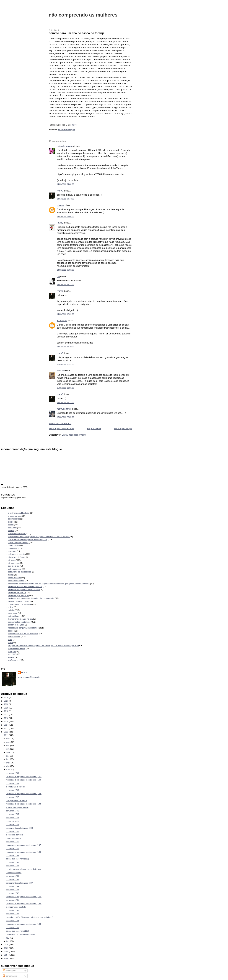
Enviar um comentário (60, 423)
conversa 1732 (12, 893)
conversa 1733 (12, 890)
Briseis (60, 371)
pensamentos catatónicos (19, 622)
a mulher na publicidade (19, 513)
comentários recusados (18, 542)
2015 (7, 721)
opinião (11, 610)
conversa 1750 (12, 773)
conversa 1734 (12, 886)
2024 (7, 697)
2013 (7, 728)
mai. (9, 763)
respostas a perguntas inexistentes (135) (24, 897)
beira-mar (12, 528)
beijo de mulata (65, 146)
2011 (7, 735)
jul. (8, 756)
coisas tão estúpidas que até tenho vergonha (28, 539)
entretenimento (15, 569)
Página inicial (94, 428)
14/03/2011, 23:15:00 (65, 347)
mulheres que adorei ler (19, 595)
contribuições (14, 545)
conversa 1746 (12, 811)
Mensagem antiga (123, 428)
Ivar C (60, 191)
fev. (8, 938)
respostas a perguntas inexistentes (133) (24, 924)
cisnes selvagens (13, 838)
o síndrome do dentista (16, 907)
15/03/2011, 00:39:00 (65, 364)
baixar (11, 525)
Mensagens (9, 971)
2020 (7, 704)
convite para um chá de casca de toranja (77, 33)
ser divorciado (14, 637)
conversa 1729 (12, 914)
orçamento (13, 613)
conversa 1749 (12, 783)
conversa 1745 (12, 814)
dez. (9, 739)
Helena (60, 205)
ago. (9, 752)
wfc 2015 (12, 654)
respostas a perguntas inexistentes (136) (24, 852)
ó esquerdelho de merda (17, 800)
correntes (12, 551)
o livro (11, 607)
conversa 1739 (12, 855)
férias (11, 575)
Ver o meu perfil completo (29, 677)
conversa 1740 (12, 848)
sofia (10, 640)
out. (8, 745)
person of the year (16, 625)
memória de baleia (16, 581)
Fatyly (60, 223)
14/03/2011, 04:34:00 (65, 199)
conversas (13, 548)
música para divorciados (19, 601)
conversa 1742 (12, 831)
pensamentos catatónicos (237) (20, 883)
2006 (7, 958)
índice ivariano (15, 578)
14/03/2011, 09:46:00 (65, 216)
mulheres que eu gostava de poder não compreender (31, 598)
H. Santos (62, 320)
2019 (7, 708)
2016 (7, 718)
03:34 (74, 125)
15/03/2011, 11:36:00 (65, 388)
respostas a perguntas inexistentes (23, 628)
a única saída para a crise (17, 807)
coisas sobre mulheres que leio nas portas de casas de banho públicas (39, 537)
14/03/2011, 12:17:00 (65, 285)
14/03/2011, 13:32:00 (65, 314)
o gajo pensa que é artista (20, 604)
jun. (8, 759)
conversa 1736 (12, 876)
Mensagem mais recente (61, 428)
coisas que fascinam (17, 534)
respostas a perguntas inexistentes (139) (24, 793)
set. (8, 749)
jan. (8, 941)
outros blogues (15, 616)
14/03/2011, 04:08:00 (65, 184)
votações (12, 651)
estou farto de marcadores (20, 572)
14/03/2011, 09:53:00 (65, 270)
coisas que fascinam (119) (17, 859)
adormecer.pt (14, 519)
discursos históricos (17, 557)
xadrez (11, 657)
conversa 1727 (12, 928)
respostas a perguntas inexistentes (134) (24, 903)
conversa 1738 (12, 862)
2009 (7, 948)
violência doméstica (17, 648)
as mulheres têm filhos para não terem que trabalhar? (29, 917)
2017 (7, 715)
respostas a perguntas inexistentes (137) (24, 845)
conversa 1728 (12, 921)
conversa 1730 (12, 910)
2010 (7, 945)
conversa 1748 (12, 790)
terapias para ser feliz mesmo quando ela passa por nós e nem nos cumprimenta (44, 645)
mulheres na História (17, 592)
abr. (8, 766)
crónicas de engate (67, 129)
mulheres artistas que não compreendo (25, 587)
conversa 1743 (12, 824)
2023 (7, 701)
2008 (7, 952)
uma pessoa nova (14, 873)
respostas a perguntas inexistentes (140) (24, 780)
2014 (7, 725)
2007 (7, 955)
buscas (11, 531)
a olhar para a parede (15, 787)
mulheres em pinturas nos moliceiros (24, 590)
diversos (12, 560)
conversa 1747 (12, 797)
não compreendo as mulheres (83, 15)
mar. (9, 769)
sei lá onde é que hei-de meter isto (23, 634)
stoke (11, 643)
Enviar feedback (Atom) (74, 435)
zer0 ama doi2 (14, 660)
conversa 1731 (12, 900)
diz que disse (14, 563)
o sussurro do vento (15, 835)
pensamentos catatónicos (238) (20, 828)
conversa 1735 (12, 879)
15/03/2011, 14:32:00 (65, 403)
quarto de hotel (12, 821)
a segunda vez (15, 516)
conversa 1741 (12, 842)
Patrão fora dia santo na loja (20, 619)
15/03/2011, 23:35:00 (65, 417)
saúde (11, 631)
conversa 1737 (12, 866)
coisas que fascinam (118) (17, 931)
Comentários (10, 976)
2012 (7, 732)
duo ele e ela (14, 566)
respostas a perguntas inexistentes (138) (24, 804)
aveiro (11, 522)
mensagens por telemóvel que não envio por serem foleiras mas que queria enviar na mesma (49, 584)
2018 (7, 711)
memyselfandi (64, 409)
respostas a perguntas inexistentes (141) (24, 776)
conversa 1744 (12, 818)
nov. (8, 742)
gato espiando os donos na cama (20, 934)
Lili (58, 276)
